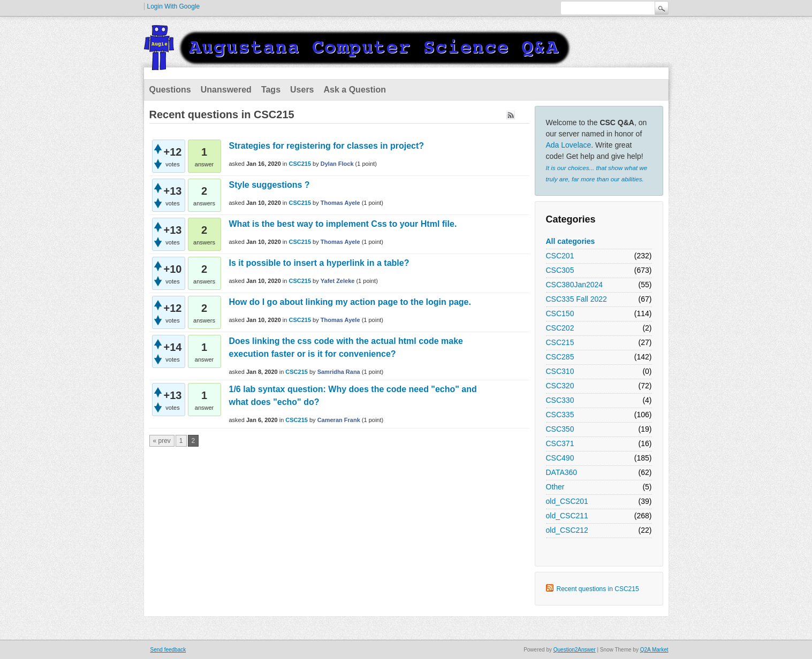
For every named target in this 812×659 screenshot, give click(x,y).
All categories (571, 241)
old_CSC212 (567, 530)
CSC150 (560, 313)
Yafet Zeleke (338, 281)
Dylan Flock (337, 164)
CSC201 (560, 256)
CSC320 (560, 386)
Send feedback (168, 650)
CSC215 (560, 342)
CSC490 (560, 458)
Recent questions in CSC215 (598, 589)
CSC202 (560, 328)
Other (555, 487)
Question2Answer (575, 650)
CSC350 (560, 429)
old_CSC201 (567, 501)
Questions (170, 90)
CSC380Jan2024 (575, 285)
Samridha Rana (339, 372)
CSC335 (560, 415)
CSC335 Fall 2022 (576, 299)
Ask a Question (355, 90)
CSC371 (560, 443)
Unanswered (226, 90)
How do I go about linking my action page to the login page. (350, 302)
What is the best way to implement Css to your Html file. (343, 224)
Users (302, 90)
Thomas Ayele (340, 203)
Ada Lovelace (569, 145)
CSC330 (560, 400)
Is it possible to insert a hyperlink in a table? (319, 263)
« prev (162, 441)
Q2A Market (654, 650)
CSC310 (560, 371)
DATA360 (562, 472)
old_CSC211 (567, 516)
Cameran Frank (339, 420)
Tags (271, 90)
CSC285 (560, 357)
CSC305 (560, 270)
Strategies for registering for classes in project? (327, 146)
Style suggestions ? (270, 185)
